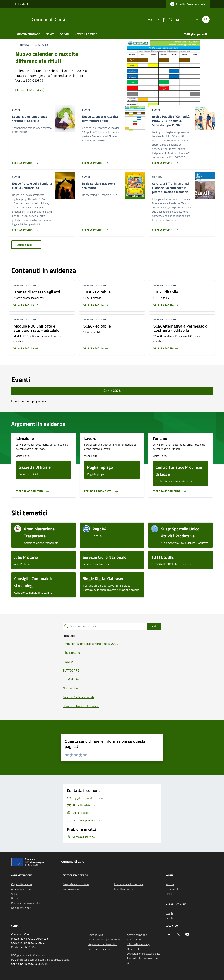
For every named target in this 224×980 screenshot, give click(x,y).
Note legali (133, 949)
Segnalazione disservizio (103, 944)
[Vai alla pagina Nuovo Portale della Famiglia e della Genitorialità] (24, 228)
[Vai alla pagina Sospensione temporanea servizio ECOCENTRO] (24, 161)
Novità (50, 34)
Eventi (169, 918)
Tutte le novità (26, 245)
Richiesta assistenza (100, 949)
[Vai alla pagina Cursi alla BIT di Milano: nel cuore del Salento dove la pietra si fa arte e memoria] (164, 228)
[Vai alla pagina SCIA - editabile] (97, 347)
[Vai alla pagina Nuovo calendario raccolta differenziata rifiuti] (94, 161)
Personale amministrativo (26, 903)
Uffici (14, 894)
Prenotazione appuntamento (105, 939)
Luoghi (169, 913)
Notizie (170, 884)
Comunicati (172, 889)
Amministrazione (29, 34)
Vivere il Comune (86, 34)
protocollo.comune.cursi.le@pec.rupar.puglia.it (44, 960)
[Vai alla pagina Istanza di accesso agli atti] (27, 304)
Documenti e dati (21, 908)
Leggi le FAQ (96, 935)
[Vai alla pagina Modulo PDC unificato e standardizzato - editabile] (27, 347)
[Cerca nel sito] (206, 19)
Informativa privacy (138, 944)
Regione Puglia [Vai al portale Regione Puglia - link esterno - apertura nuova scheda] (22, 4)
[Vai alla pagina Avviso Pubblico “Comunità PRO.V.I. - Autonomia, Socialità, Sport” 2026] (164, 161)
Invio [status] (154, 626)
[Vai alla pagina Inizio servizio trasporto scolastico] (94, 228)
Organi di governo (22, 884)
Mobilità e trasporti (125, 889)
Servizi (64, 34)
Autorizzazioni (71, 889)
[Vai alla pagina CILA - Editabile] (97, 304)
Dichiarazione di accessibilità (144, 954)
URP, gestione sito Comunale (28, 955)
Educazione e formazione (129, 884)
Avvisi (169, 894)
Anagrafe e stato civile (76, 884)
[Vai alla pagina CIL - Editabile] (167, 304)
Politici (15, 898)
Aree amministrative (23, 889)
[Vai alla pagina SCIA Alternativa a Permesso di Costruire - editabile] (167, 347)
